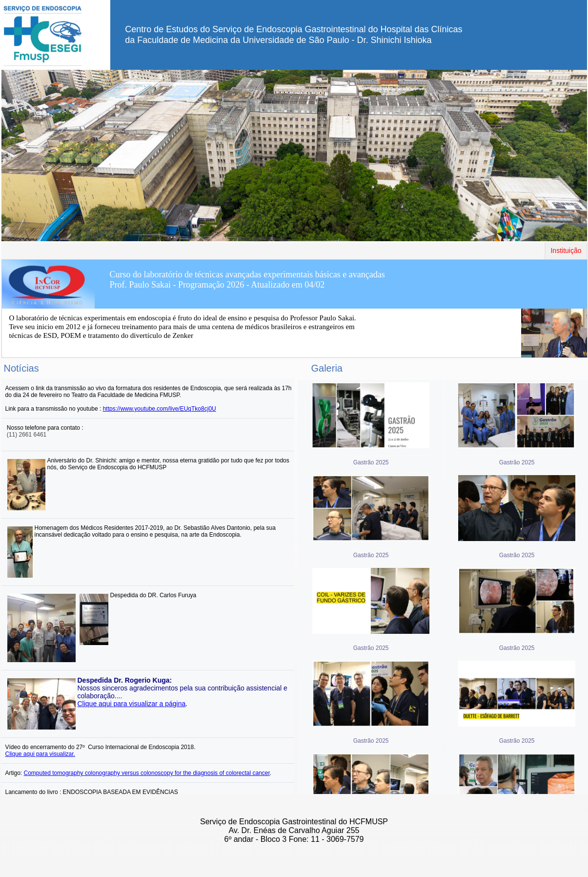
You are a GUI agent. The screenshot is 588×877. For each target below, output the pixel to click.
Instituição (566, 251)
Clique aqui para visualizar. (40, 754)
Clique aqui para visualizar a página (132, 704)
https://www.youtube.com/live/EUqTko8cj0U (160, 409)
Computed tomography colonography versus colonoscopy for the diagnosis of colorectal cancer (147, 773)
